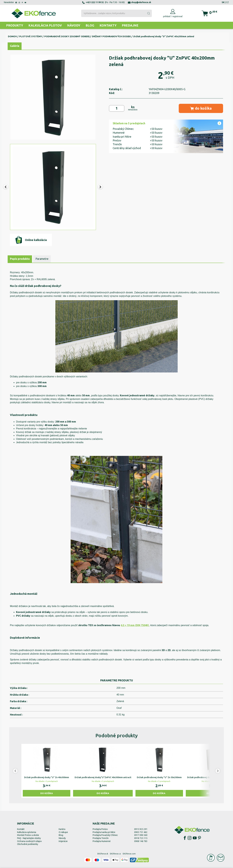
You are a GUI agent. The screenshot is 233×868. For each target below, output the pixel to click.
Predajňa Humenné (102, 841)
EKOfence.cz (115, 854)
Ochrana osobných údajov (29, 841)
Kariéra (62, 829)
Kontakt (21, 829)
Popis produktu (20, 259)
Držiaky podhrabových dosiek (111, 36)
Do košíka (47, 793)
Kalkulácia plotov (45, 25)
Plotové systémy (31, 36)
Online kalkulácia (31, 240)
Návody (74, 25)
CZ (227, 2)
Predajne (130, 25)
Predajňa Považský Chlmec (105, 835)
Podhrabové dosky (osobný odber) (67, 36)
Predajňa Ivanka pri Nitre (104, 832)
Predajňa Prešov (100, 829)
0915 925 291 (141, 829)
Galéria (15, 46)
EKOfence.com (129, 854)
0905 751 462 (141, 832)
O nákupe (63, 832)
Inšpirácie (63, 841)
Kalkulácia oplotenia (27, 832)
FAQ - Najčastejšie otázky (29, 838)
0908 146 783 (141, 841)
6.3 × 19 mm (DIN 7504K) (135, 625)
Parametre (42, 259)
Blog (90, 25)
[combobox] (116, 13)
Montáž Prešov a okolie (28, 835)
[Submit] (148, 13)
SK (223, 2)
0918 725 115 (141, 838)
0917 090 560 (141, 835)
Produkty (15, 25)
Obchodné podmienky (28, 844)
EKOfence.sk (103, 854)
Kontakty (108, 25)
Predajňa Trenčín (101, 838)
